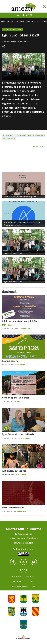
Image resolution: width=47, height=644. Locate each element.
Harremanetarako (20, 586)
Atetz (25, 136)
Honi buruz (16, 577)
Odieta (12, 139)
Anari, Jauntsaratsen (13, 508)
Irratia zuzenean (25, 21)
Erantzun (38, 147)
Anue (19, 136)
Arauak (31, 581)
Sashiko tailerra (10, 361)
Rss (33, 586)
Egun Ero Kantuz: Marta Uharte (18, 434)
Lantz (5, 139)
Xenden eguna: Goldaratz (15, 398)
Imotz (42, 136)
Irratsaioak (7, 21)
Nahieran (23, 15)
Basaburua (33, 136)
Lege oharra (30, 577)
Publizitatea (18, 581)
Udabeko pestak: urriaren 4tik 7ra (20, 321)
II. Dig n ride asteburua (14, 471)
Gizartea (8, 136)
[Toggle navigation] (3, 7)
